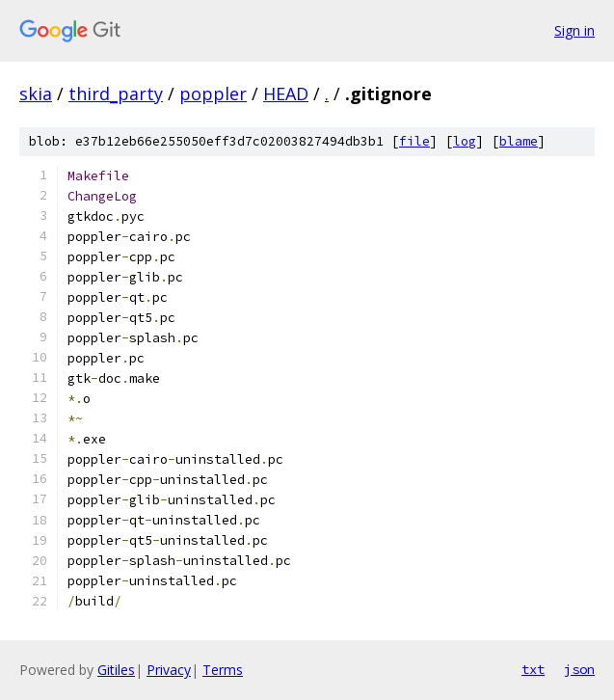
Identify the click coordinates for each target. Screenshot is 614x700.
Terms (223, 670)
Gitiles (116, 670)
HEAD (286, 94)
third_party (116, 94)
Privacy (169, 670)
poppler (213, 94)
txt (533, 669)
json (579, 669)
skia (36, 94)
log (465, 141)
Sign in (574, 30)
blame (519, 141)
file (414, 141)
